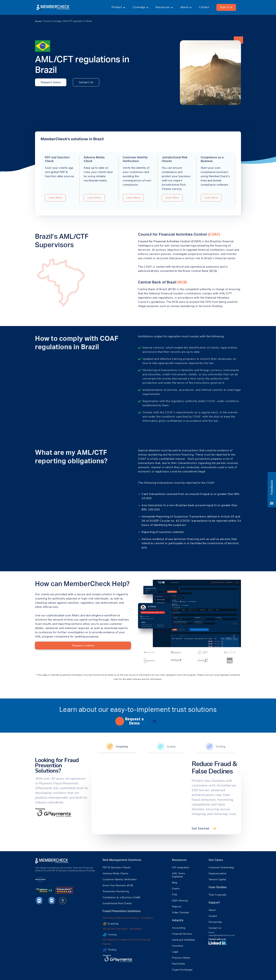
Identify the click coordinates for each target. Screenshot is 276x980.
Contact (204, 7)
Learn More (55, 198)
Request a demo (83, 646)
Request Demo (51, 82)
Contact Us (86, 82)
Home (38, 21)
